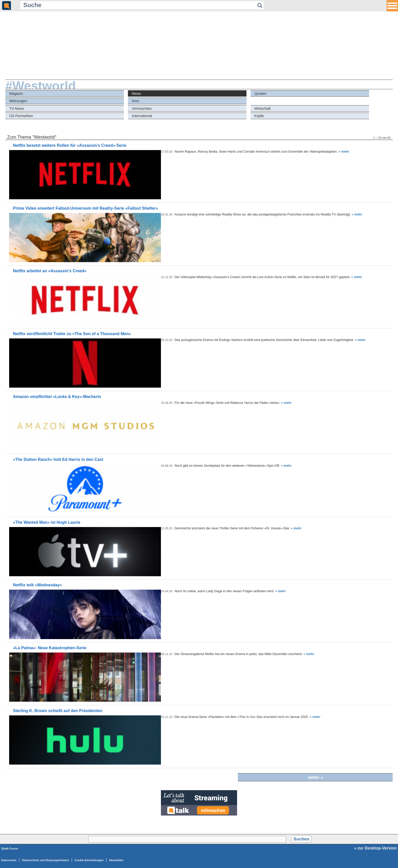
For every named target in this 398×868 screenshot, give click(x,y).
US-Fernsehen (21, 116)
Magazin (16, 94)
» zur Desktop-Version (375, 848)
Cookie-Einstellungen (89, 860)
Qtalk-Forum (10, 848)
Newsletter (116, 860)
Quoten (260, 94)
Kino (135, 101)
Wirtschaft (262, 108)
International (142, 116)
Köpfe (259, 116)
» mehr (344, 151)
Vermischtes (142, 108)
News (136, 94)
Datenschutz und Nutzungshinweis (46, 860)
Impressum (9, 860)
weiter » (315, 777)
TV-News (16, 108)
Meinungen (18, 101)
